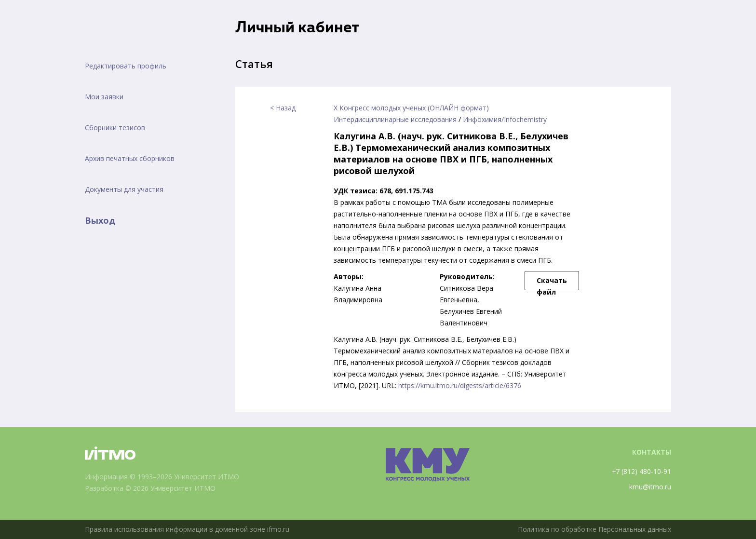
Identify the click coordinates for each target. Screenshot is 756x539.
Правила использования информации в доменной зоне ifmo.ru (188, 529)
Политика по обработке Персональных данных (594, 529)
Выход (100, 220)
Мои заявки (104, 97)
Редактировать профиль (126, 66)
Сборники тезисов (115, 128)
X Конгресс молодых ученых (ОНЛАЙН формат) (411, 108)
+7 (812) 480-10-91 (641, 471)
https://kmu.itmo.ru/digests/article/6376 (460, 385)
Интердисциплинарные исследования (395, 119)
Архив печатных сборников (130, 158)
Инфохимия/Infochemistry (505, 119)
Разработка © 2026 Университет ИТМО (151, 488)
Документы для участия (124, 189)
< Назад (283, 108)
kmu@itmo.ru (650, 487)
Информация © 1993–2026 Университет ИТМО (162, 477)
